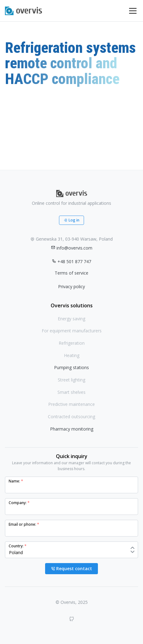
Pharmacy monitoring (72, 429)
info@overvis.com (72, 248)
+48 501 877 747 (71, 261)
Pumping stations (71, 367)
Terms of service (71, 273)
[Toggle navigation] (133, 11)
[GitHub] (72, 619)
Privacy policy (71, 286)
